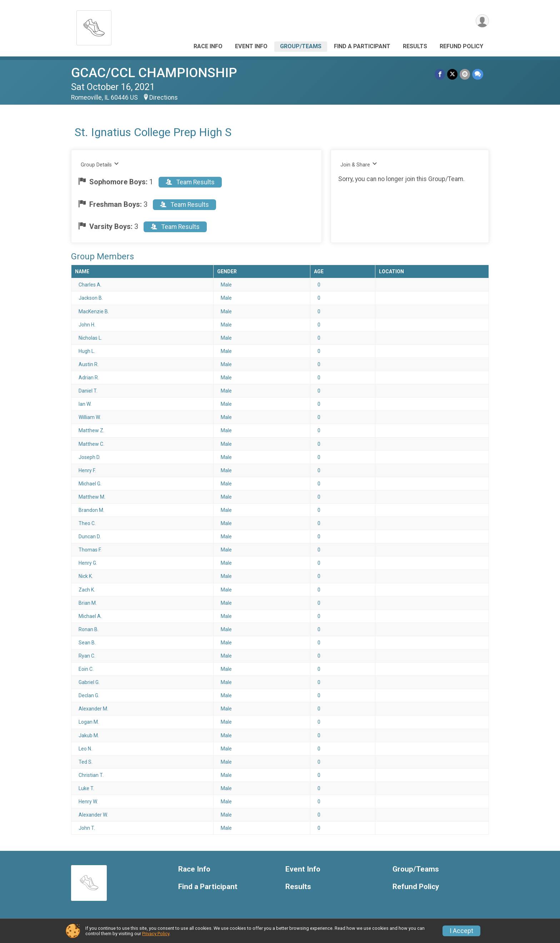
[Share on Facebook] (440, 74)
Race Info (208, 46)
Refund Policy (461, 46)
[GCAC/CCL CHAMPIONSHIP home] (94, 26)
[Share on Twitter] (452, 74)
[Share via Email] (465, 74)
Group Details (100, 164)
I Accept (461, 931)
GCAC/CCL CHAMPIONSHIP (154, 73)
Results (415, 46)
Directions (164, 98)
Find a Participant (362, 46)
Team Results (190, 182)
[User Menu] (482, 21)
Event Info (251, 46)
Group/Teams (301, 46)
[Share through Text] (478, 74)
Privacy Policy (156, 934)
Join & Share (359, 164)
